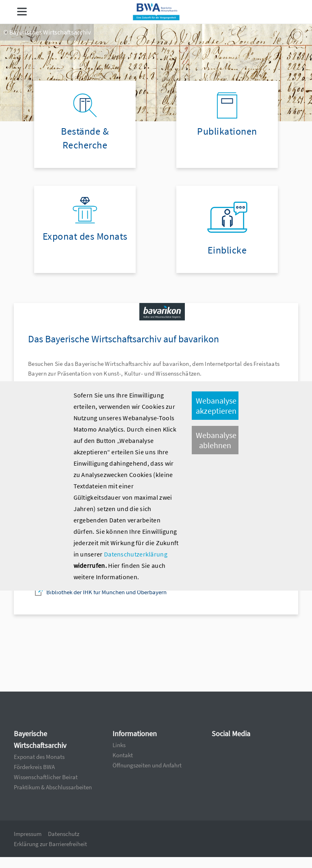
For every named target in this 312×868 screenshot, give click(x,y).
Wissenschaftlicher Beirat (46, 777)
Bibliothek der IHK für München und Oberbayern (106, 592)
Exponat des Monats (39, 757)
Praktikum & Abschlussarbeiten (53, 787)
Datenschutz (64, 834)
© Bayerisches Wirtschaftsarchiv (47, 32)
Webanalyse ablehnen (216, 440)
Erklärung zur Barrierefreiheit (50, 844)
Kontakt (123, 755)
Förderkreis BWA (34, 767)
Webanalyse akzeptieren (216, 406)
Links (119, 745)
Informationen (135, 734)
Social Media (231, 734)
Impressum (28, 834)
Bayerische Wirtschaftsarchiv (40, 739)
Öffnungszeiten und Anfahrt (147, 765)
